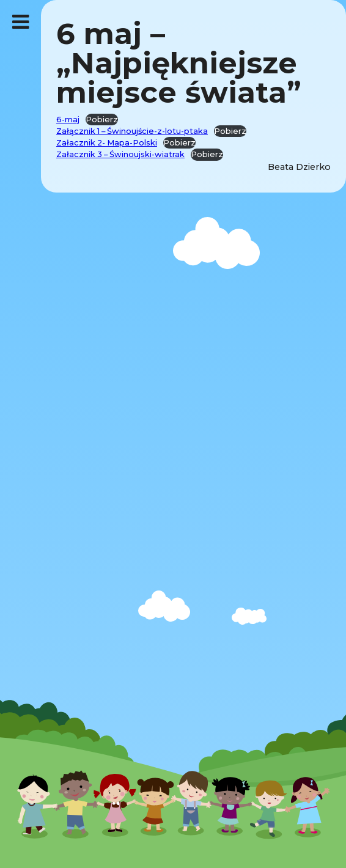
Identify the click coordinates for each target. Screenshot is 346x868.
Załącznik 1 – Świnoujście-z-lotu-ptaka (132, 131)
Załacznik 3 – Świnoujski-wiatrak (120, 154)
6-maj (68, 120)
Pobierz (102, 120)
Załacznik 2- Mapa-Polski (107, 143)
